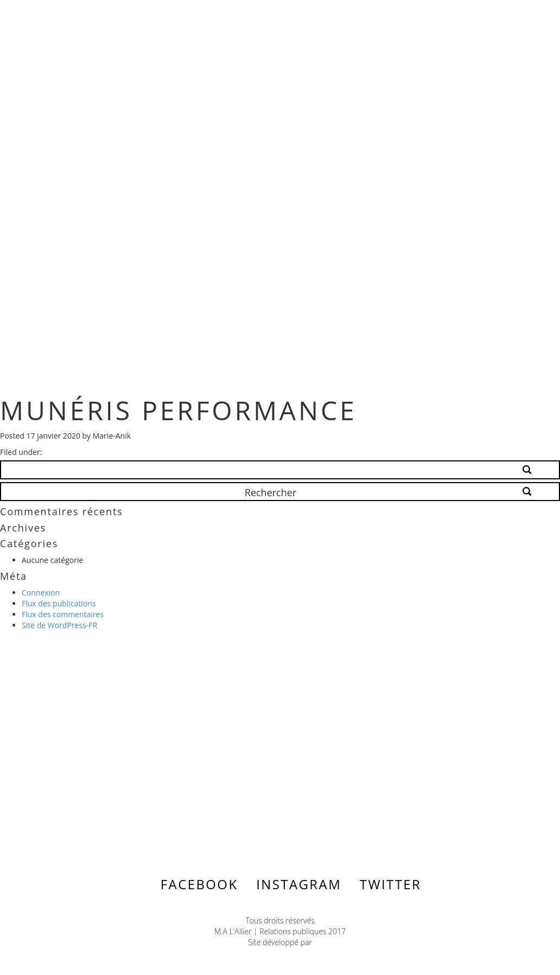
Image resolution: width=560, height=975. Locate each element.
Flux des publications (59, 603)
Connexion (41, 593)
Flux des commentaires (63, 614)
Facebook (199, 884)
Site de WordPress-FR (59, 625)
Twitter (390, 884)
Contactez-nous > (98, 758)
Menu (495, 17)
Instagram (299, 884)
